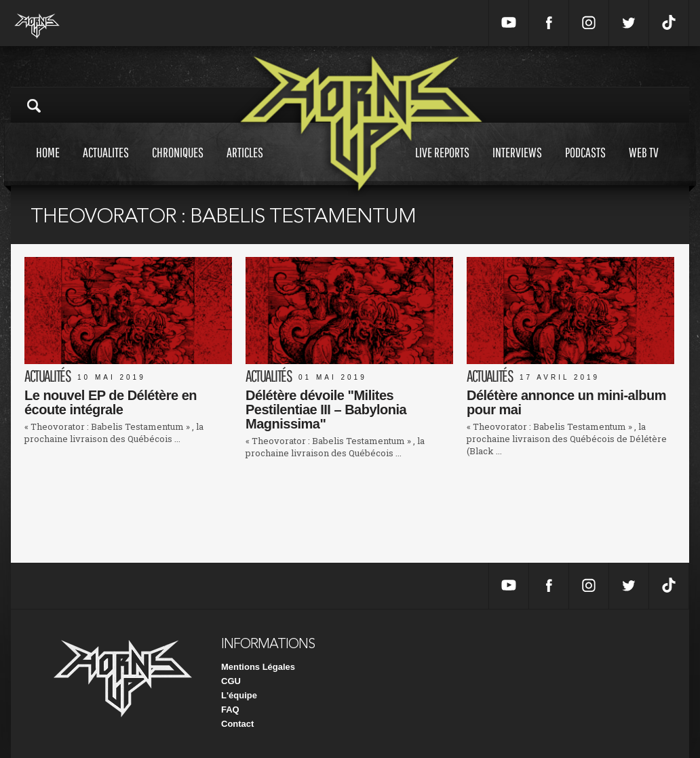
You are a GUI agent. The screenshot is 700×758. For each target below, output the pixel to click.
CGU (231, 681)
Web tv (644, 165)
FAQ (230, 710)
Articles (245, 165)
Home (48, 165)
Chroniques (178, 165)
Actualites (106, 165)
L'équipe (239, 695)
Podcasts (585, 165)
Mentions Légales (258, 667)
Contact (237, 724)
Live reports (442, 165)
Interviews (517, 165)
